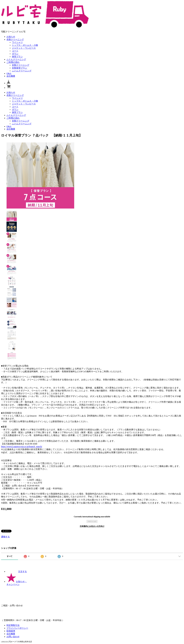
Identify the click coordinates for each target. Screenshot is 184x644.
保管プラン (17, 57)
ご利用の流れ (13, 62)
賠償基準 (11, 631)
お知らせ (11, 37)
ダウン (15, 54)
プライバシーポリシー (17, 628)
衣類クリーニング (15, 39)
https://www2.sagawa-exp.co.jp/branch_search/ (22, 447)
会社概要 (11, 76)
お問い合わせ (13, 637)
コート (15, 51)
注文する (17, 571)
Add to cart (92, 521)
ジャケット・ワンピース (24, 48)
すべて (10, 556)
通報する (5, 537)
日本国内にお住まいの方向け (92, 526)
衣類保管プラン (19, 68)
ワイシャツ (17, 42)
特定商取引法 (13, 625)
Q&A (9, 73)
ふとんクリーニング (16, 59)
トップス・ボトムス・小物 (25, 45)
